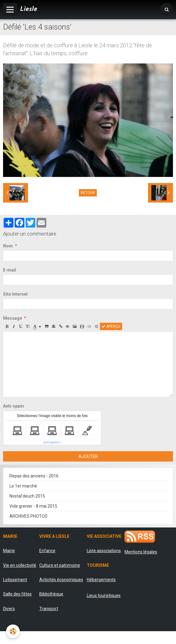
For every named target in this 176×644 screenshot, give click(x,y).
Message (12, 318)
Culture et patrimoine (60, 565)
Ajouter (88, 456)
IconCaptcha (51, 442)
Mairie (9, 551)
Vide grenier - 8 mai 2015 (33, 506)
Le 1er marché (23, 486)
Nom (8, 246)
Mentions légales (141, 552)
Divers (9, 609)
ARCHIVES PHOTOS (28, 516)
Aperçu (111, 326)
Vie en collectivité (20, 565)
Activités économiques (61, 580)
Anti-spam (14, 406)
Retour (88, 193)
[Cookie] (13, 631)
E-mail (10, 270)
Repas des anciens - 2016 (34, 476)
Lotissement (15, 580)
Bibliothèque (51, 594)
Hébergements (101, 580)
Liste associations (104, 551)
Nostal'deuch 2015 (27, 496)
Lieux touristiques (104, 595)
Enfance (47, 551)
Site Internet (15, 294)
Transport (49, 609)
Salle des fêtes (17, 594)
